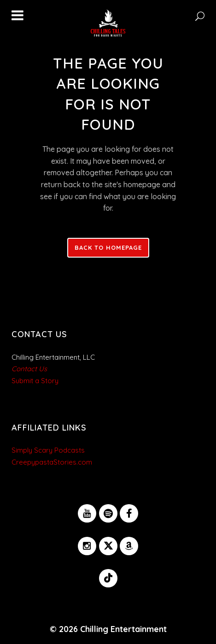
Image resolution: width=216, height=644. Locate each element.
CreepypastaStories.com (52, 462)
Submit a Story (35, 381)
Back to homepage (108, 247)
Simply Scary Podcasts (48, 450)
